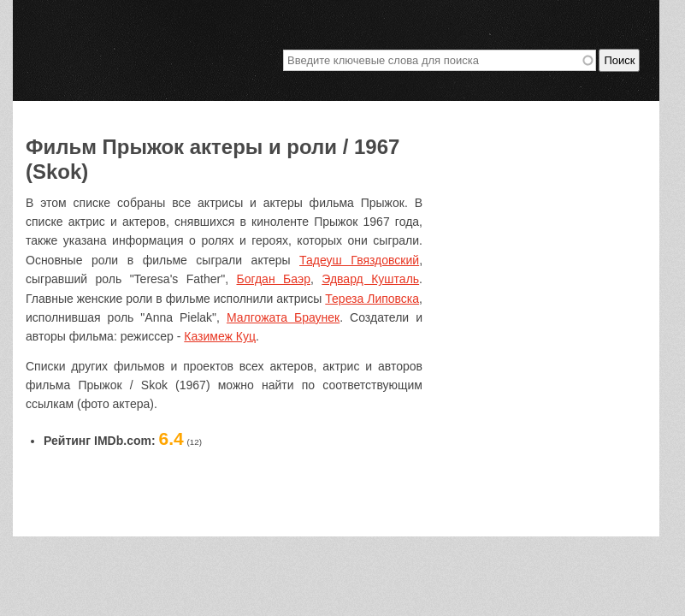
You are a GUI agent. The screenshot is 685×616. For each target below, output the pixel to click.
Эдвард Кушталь (370, 279)
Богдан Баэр (274, 279)
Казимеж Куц (220, 336)
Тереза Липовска (372, 299)
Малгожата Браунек (283, 317)
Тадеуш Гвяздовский (359, 260)
